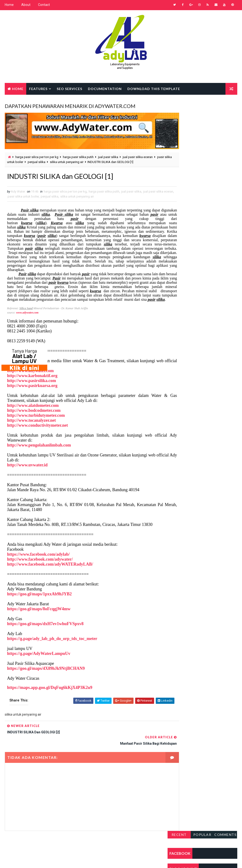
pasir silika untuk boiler (24, 158)
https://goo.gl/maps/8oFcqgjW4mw (39, 614)
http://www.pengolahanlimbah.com (39, 451)
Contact (44, 5)
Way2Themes (45, 860)
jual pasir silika (108, 153)
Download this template (154, 88)
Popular (202, 106)
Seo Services (69, 88)
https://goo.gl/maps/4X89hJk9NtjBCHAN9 (46, 674)
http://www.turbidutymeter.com (36, 421)
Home (9, 5)
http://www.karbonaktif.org (32, 381)
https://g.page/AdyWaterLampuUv (39, 659)
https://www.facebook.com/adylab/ (38, 560)
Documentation (105, 88)
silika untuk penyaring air (83, 158)
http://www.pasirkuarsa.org (32, 391)
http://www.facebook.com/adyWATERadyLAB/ (50, 570)
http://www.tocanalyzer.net (31, 426)
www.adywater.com (27, 318)
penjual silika (53, 158)
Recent (179, 106)
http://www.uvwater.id (27, 471)
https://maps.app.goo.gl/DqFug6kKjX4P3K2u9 (50, 693)
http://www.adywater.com (30, 376)
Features (38, 88)
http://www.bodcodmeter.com (34, 416)
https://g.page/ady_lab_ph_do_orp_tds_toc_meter (52, 644)
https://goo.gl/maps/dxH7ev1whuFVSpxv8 (45, 629)
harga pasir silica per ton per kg (37, 153)
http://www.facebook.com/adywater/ (40, 565)
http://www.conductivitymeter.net (37, 431)
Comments (225, 106)
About (26, 5)
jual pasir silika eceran (138, 153)
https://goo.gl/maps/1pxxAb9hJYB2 (39, 600)
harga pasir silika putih (78, 153)
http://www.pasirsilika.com (32, 386)
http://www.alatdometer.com (33, 411)
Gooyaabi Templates (96, 860)
